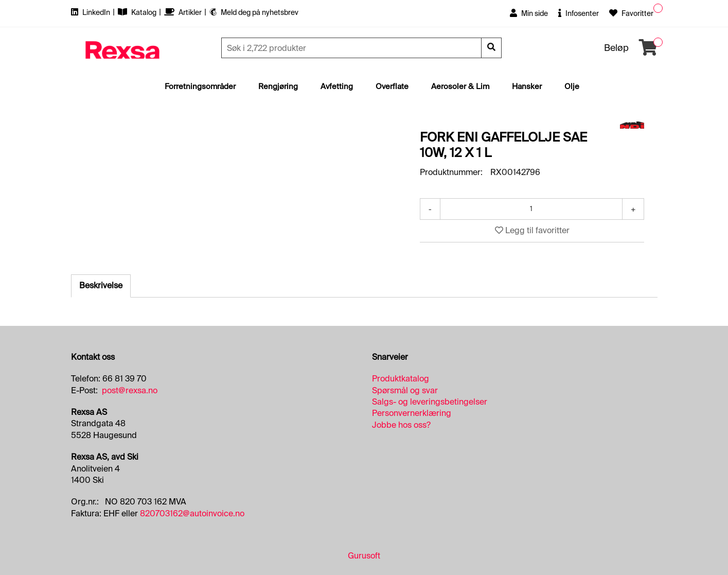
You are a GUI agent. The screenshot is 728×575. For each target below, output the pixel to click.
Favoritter (631, 13)
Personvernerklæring (412, 413)
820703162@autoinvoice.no (192, 513)
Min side (529, 13)
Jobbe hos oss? (401, 425)
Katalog (138, 12)
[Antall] (531, 209)
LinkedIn (91, 12)
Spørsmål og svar (405, 390)
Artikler (184, 12)
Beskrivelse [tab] (101, 285)
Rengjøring (278, 86)
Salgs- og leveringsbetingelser (430, 402)
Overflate (392, 86)
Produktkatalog (401, 379)
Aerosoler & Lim (460, 86)
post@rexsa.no (130, 390)
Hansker (527, 86)
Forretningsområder (200, 86)
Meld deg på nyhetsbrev (254, 12)
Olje (572, 86)
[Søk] (352, 48)
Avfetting (337, 86)
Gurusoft (364, 556)
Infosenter (579, 13)
